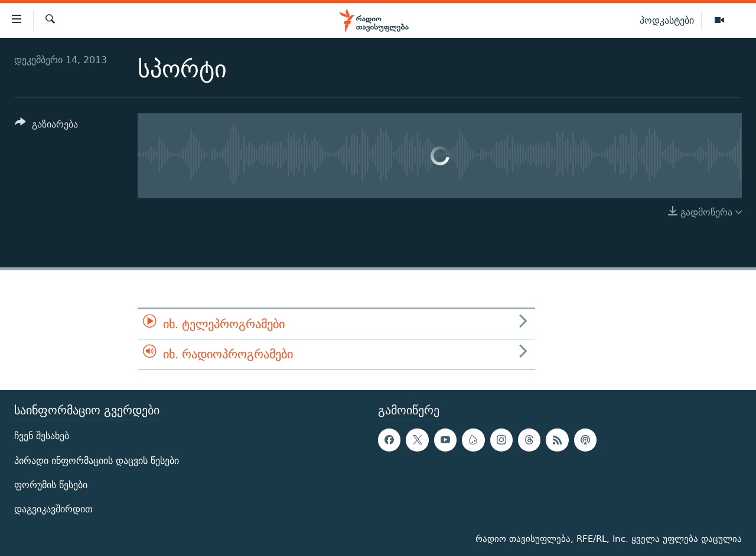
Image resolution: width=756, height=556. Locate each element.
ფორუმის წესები (51, 484)
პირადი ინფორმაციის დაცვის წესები (97, 460)
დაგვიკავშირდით (53, 508)
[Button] (46, 126)
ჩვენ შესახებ (42, 436)
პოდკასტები (667, 20)
